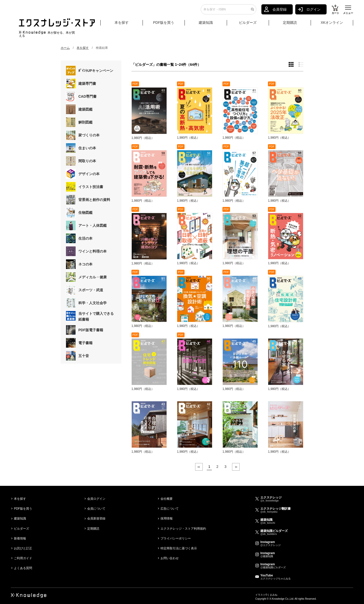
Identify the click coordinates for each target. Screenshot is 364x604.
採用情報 (167, 518)
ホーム (65, 48)
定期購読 (290, 25)
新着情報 (20, 538)
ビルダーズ (248, 25)
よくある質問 (23, 568)
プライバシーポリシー (176, 538)
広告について (170, 509)
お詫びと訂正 (23, 548)
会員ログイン (96, 499)
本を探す (128, 25)
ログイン (313, 11)
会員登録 (280, 11)
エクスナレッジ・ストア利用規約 (183, 529)
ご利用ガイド (23, 558)
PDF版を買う (164, 25)
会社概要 (167, 499)
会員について (96, 509)
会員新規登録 (96, 518)
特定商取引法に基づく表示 (179, 548)
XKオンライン (332, 25)
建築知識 (206, 25)
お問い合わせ (170, 558)
